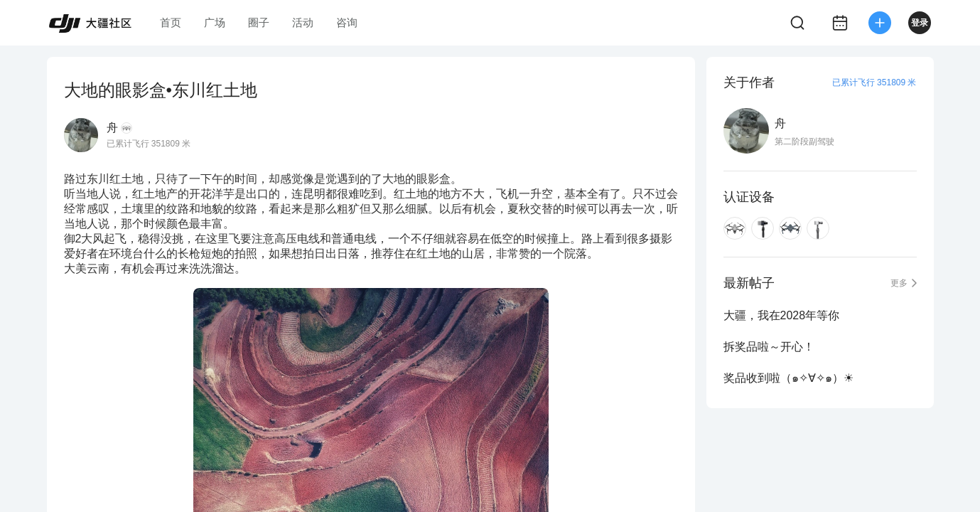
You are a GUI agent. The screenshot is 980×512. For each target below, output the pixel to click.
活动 (303, 22)
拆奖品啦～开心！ (769, 347)
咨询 (347, 22)
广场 (215, 22)
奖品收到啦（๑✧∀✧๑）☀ (788, 378)
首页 (171, 22)
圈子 (259, 22)
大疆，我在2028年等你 (782, 315)
